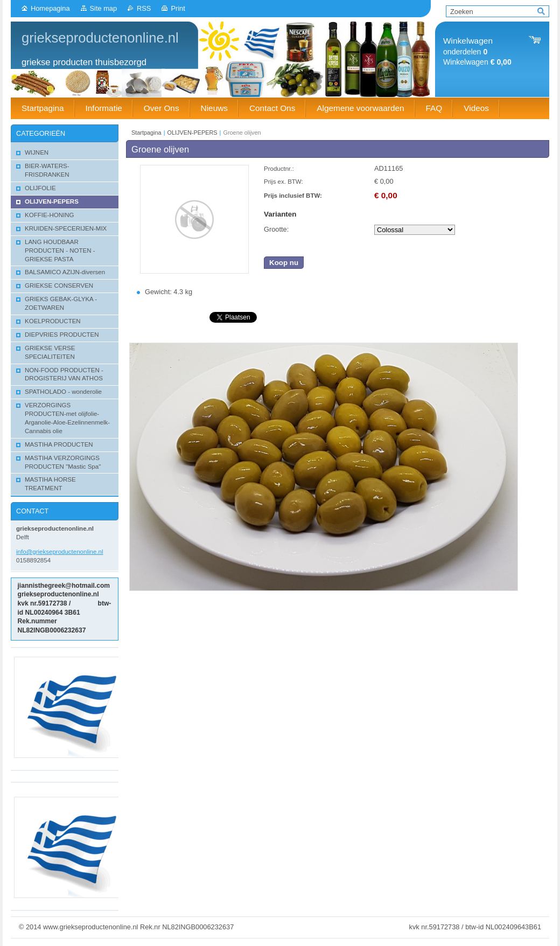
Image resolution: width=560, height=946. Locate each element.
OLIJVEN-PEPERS (192, 133)
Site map (104, 8)
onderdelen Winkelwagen (477, 51)
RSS (144, 8)
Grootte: (276, 229)
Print (178, 8)
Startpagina (146, 133)
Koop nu (284, 263)
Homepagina (50, 8)
